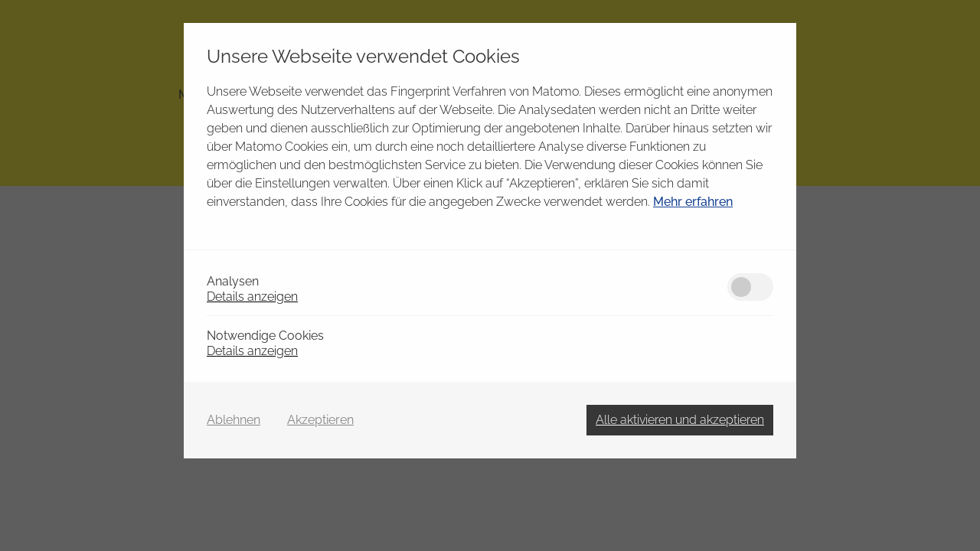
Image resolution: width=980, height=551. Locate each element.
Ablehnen (234, 420)
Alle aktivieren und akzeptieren (680, 420)
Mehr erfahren (693, 202)
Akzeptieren (320, 420)
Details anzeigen (252, 297)
